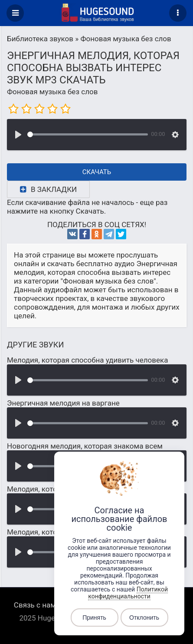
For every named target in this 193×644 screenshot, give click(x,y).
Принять (94, 618)
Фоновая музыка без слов (52, 92)
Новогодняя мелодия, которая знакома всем (85, 446)
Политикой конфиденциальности (128, 593)
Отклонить (144, 618)
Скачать (97, 172)
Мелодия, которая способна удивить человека (87, 360)
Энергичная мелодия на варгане (63, 403)
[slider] (88, 134)
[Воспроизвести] (18, 135)
